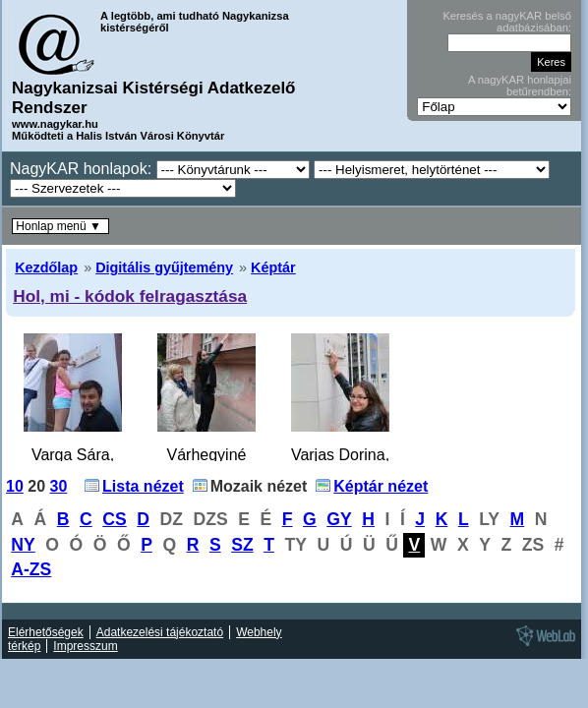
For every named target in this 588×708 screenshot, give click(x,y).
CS (114, 519)
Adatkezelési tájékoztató (160, 632)
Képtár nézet (381, 486)
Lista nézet (143, 486)
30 (59, 486)
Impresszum (85, 646)
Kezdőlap (46, 267)
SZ (242, 545)
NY (23, 545)
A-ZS (31, 569)
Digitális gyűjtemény (164, 267)
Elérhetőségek (46, 632)
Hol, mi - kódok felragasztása (130, 296)
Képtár (273, 267)
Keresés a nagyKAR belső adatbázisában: (507, 22)
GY (339, 519)
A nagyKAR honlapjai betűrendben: (520, 86)
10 (15, 486)
